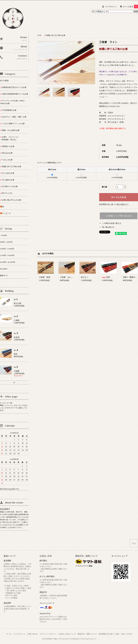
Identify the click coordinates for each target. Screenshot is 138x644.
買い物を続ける (108, 227)
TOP (39, 35)
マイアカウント (111, 7)
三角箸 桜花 (45, 277)
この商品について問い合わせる (119, 216)
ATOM (129, 634)
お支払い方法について (67, 634)
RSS (123, 634)
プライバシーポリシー (48, 634)
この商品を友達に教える (112, 223)
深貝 (106, 277)
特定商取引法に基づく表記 (109, 634)
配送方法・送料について (87, 634)
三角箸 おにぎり (67, 277)
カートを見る (130, 7)
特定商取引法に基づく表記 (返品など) (114, 204)
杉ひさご (85, 277)
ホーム (9, 634)
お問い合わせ (32, 634)
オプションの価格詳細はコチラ (49, 163)
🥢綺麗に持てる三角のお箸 (55, 35)
